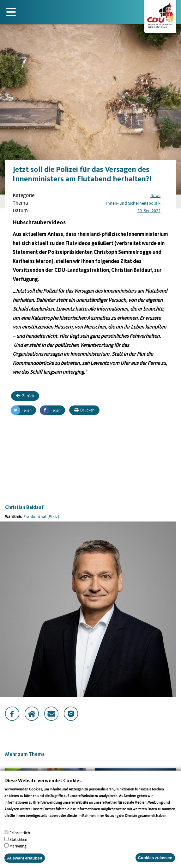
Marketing (18, 853)
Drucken (84, 410)
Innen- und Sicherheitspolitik (133, 203)
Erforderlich (20, 840)
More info (12, 829)
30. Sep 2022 (149, 211)
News (155, 195)
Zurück (25, 396)
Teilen (21, 410)
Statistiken (18, 847)
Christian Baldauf (24, 507)
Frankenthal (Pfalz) (41, 516)
